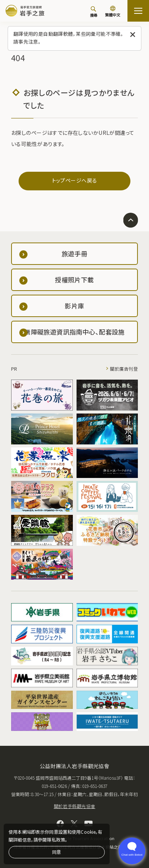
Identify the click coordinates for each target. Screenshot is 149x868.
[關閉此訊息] (133, 35)
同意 (56, 852)
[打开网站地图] (138, 11)
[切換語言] (113, 12)
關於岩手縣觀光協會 (75, 806)
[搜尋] (94, 12)
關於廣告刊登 (124, 369)
